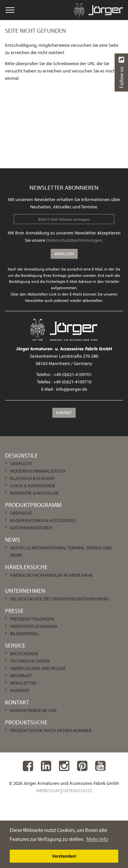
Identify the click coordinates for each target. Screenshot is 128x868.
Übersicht (21, 464)
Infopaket (21, 676)
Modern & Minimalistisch (38, 471)
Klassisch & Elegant (33, 478)
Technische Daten (30, 661)
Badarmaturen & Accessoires (43, 520)
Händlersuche (26, 567)
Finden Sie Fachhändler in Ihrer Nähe (51, 575)
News (13, 540)
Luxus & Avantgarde (33, 486)
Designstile (21, 455)
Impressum (48, 791)
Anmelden (64, 254)
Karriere (20, 690)
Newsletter (23, 683)
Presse (14, 611)
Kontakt (64, 413)
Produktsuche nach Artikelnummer (51, 730)
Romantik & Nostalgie (34, 493)
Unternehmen (25, 591)
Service (15, 645)
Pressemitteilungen (32, 619)
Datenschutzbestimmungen (74, 240)
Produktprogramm (33, 505)
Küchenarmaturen (31, 528)
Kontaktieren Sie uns (33, 710)
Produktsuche (26, 722)
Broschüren (24, 654)
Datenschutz (77, 791)
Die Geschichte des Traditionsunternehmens (59, 599)
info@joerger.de (72, 389)
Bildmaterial (25, 634)
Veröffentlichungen (34, 626)
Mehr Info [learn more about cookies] (97, 839)
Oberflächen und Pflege (38, 668)
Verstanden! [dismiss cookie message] (64, 856)
